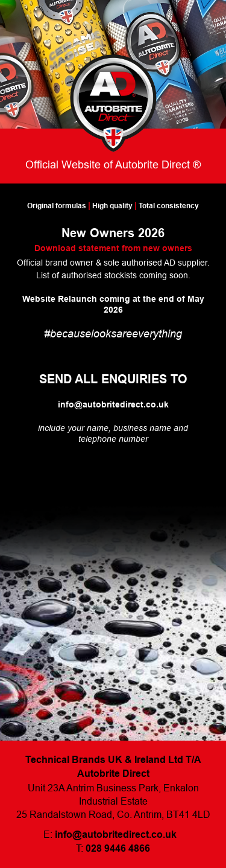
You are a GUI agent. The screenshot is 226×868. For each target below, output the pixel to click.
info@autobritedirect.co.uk (113, 404)
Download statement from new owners (113, 248)
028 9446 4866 (118, 848)
